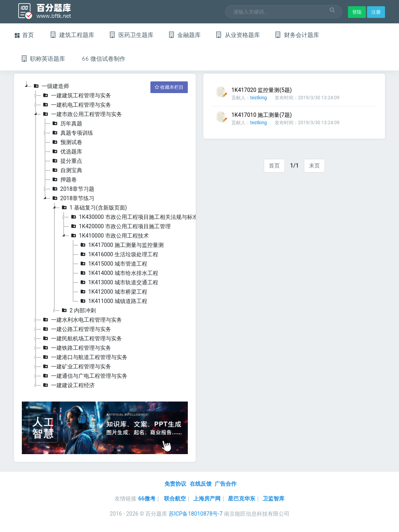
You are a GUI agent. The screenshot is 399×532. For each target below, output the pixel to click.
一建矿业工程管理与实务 (76, 366)
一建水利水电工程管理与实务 (81, 320)
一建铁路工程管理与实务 (76, 348)
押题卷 (64, 180)
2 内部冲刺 (78, 310)
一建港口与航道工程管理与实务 (84, 357)
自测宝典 (66, 170)
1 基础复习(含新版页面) (93, 208)
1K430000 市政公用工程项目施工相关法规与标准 (133, 217)
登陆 (357, 12)
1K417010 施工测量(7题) (262, 115)
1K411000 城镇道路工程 (113, 301)
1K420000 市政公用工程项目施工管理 (120, 226)
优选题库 (66, 151)
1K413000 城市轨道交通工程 (118, 282)
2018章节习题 (72, 189)
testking (259, 98)
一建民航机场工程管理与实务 (81, 338)
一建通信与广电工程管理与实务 (84, 376)
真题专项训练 (72, 133)
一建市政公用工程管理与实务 (81, 114)
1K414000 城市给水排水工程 (118, 273)
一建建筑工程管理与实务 (76, 95)
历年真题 (66, 123)
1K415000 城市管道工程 (113, 264)
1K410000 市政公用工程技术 (109, 236)
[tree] (105, 236)
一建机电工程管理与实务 (76, 105)
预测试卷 (66, 142)
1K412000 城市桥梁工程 (113, 292)
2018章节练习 (72, 198)
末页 (314, 166)
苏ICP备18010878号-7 (196, 514)
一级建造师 (50, 86)
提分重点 (66, 161)
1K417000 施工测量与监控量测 (121, 245)
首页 (274, 166)
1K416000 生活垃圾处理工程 (118, 254)
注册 (376, 12)
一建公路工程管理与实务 (76, 329)
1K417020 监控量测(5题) (262, 90)
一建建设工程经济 (68, 385)
